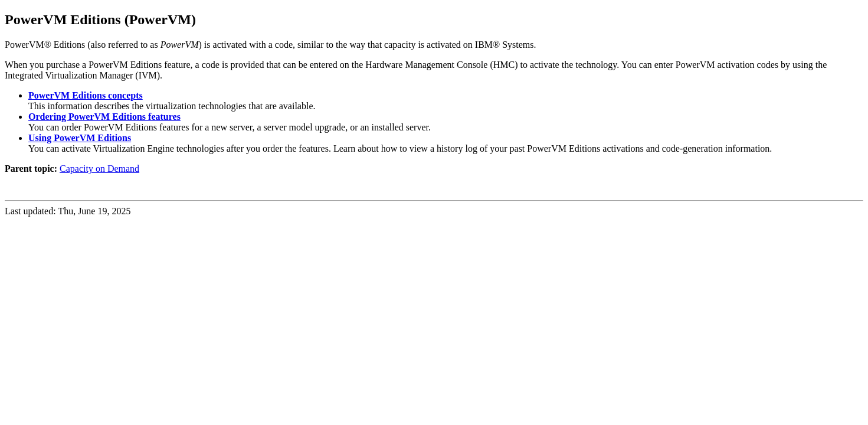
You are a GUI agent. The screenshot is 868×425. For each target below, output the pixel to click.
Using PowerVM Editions (80, 138)
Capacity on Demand (99, 169)
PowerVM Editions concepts (86, 95)
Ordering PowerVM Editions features (104, 117)
